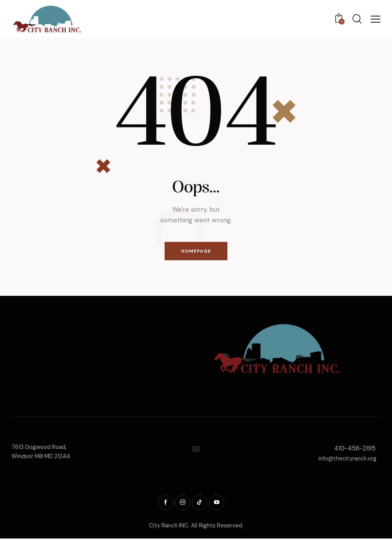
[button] (376, 19)
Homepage (196, 251)
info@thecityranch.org (347, 459)
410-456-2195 (354, 449)
